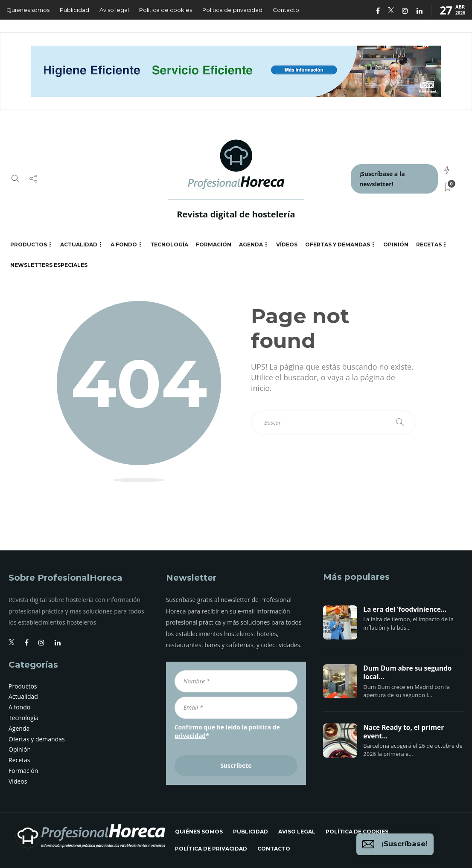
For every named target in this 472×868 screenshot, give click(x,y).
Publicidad (74, 10)
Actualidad (79, 244)
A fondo (124, 244)
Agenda (251, 244)
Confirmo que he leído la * (227, 731)
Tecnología (169, 244)
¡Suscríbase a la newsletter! (382, 179)
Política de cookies (166, 10)
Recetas (429, 244)
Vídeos (287, 244)
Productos (29, 244)
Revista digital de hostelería (236, 214)
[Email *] (236, 708)
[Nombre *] (236, 681)
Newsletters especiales (49, 265)
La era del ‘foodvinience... (405, 610)
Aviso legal (114, 10)
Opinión (396, 244)
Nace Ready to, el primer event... (404, 732)
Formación (214, 244)
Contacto (286, 10)
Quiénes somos (28, 10)
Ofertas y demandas (338, 244)
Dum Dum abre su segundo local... (407, 673)
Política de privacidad (232, 10)
